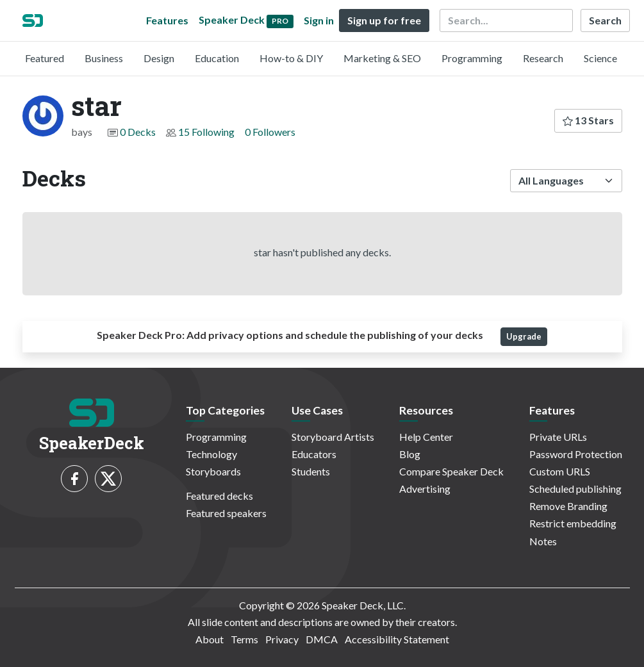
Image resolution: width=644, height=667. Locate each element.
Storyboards (213, 471)
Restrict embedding (573, 523)
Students (311, 471)
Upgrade (524, 336)
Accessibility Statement (397, 639)
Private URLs (558, 437)
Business (104, 58)
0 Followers (270, 132)
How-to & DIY (291, 58)
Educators (314, 454)
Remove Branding (568, 506)
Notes (543, 541)
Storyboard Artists (333, 437)
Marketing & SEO (382, 58)
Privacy (282, 639)
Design (159, 58)
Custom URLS (560, 471)
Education (217, 58)
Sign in (319, 20)
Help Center (426, 437)
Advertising (425, 489)
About (210, 639)
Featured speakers (226, 513)
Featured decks (219, 496)
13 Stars (588, 120)
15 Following (206, 132)
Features (167, 20)
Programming (472, 58)
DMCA (322, 639)
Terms (244, 639)
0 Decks (138, 132)
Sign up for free (384, 20)
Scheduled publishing (575, 489)
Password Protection (576, 454)
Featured (45, 58)
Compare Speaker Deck (451, 471)
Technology (211, 454)
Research (543, 58)
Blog (410, 454)
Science (600, 58)
